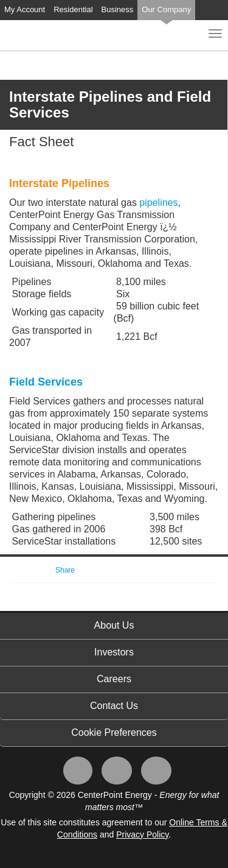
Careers (114, 679)
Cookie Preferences (114, 732)
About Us (114, 625)
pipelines (158, 203)
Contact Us (114, 706)
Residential (73, 9)
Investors (114, 652)
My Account (25, 9)
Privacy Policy (142, 834)
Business (118, 9)
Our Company (166, 9)
